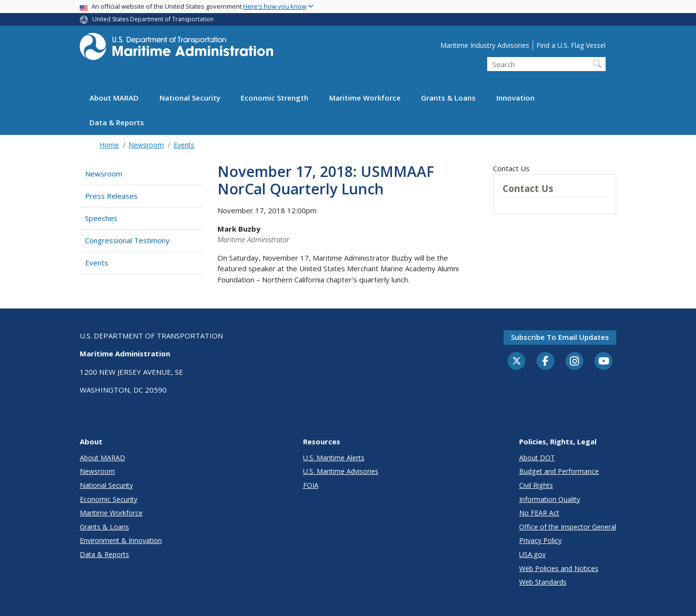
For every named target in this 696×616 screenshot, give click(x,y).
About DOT (537, 458)
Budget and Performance (559, 471)
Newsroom (146, 145)
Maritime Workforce (365, 98)
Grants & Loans (448, 98)
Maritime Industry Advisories (485, 45)
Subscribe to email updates (560, 337)
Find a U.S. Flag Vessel (571, 45)
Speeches (101, 218)
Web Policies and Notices (559, 568)
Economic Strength (275, 98)
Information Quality (550, 499)
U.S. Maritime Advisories (341, 471)
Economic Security (109, 499)
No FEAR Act (539, 513)
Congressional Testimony (127, 240)
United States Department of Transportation (153, 19)
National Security (190, 98)
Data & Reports (117, 122)
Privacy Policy (540, 540)
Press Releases (111, 196)
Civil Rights (536, 485)
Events (184, 145)
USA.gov (532, 554)
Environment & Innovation (121, 540)
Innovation (515, 98)
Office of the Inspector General (568, 527)
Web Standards (543, 582)
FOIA (311, 485)
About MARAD (114, 98)
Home (109, 145)
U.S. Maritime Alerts (334, 458)
